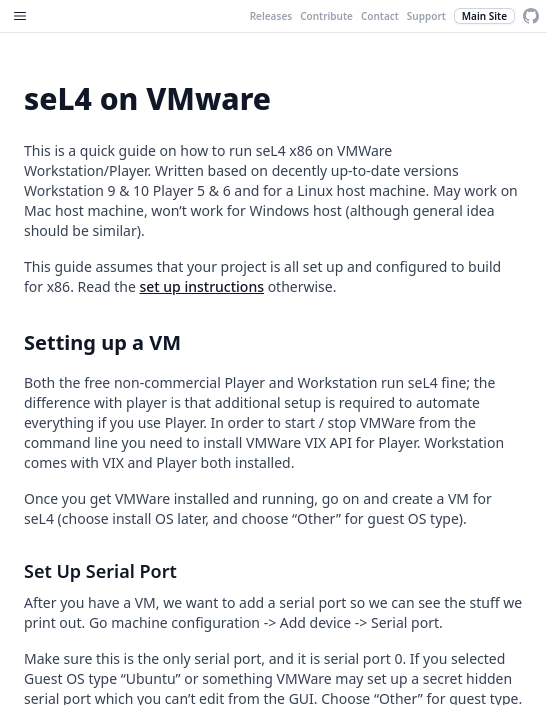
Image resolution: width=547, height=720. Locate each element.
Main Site (484, 16)
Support (426, 16)
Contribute (326, 16)
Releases (271, 16)
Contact (380, 16)
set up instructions (201, 286)
